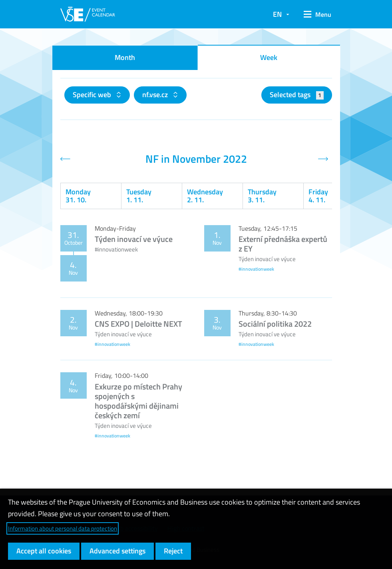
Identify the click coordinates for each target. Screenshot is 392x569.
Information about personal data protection (63, 528)
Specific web (93, 95)
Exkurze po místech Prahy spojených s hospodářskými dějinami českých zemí (138, 401)
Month (125, 57)
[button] (315, 14)
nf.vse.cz (156, 95)
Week (269, 57)
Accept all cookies (44, 551)
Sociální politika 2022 (275, 324)
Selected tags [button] (297, 95)
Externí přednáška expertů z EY (283, 244)
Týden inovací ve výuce (134, 239)
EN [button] (277, 14)
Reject (173, 551)
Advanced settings (117, 551)
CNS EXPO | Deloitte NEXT (138, 324)
